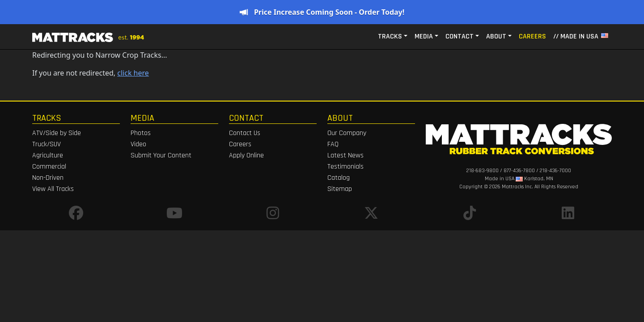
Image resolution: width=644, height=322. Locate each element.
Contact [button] (460, 36)
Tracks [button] (390, 36)
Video (138, 144)
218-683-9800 (483, 171)
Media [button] (424, 36)
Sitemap (340, 189)
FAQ (333, 144)
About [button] (496, 36)
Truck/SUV (47, 144)
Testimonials (345, 167)
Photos (141, 133)
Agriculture (48, 155)
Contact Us (245, 133)
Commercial (49, 167)
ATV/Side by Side (57, 133)
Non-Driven (48, 178)
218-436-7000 (555, 171)
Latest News (345, 155)
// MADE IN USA (581, 36)
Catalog (339, 178)
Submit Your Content (161, 155)
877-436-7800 (519, 171)
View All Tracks (53, 189)
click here (133, 73)
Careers (532, 36)
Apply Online (246, 155)
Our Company (347, 133)
